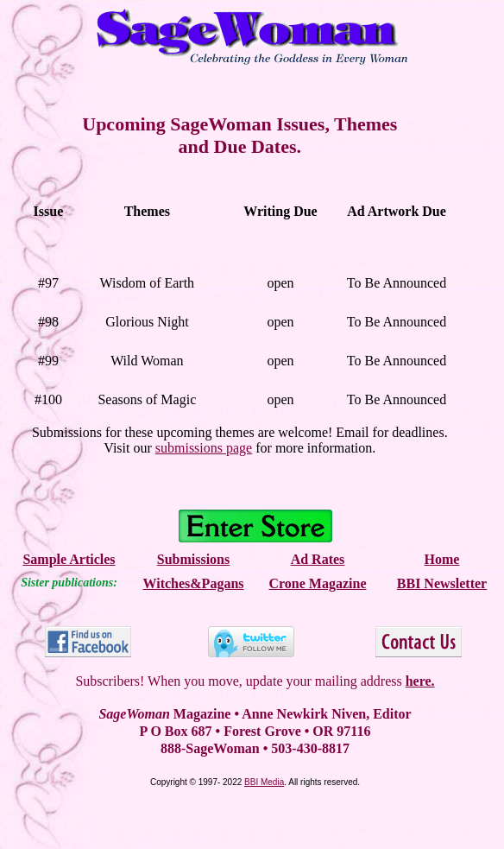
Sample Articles (69, 559)
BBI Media (264, 782)
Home (442, 559)
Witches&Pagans (193, 583)
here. (420, 681)
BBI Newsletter (442, 583)
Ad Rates (318, 559)
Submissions (194, 559)
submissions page (204, 448)
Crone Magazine (317, 583)
